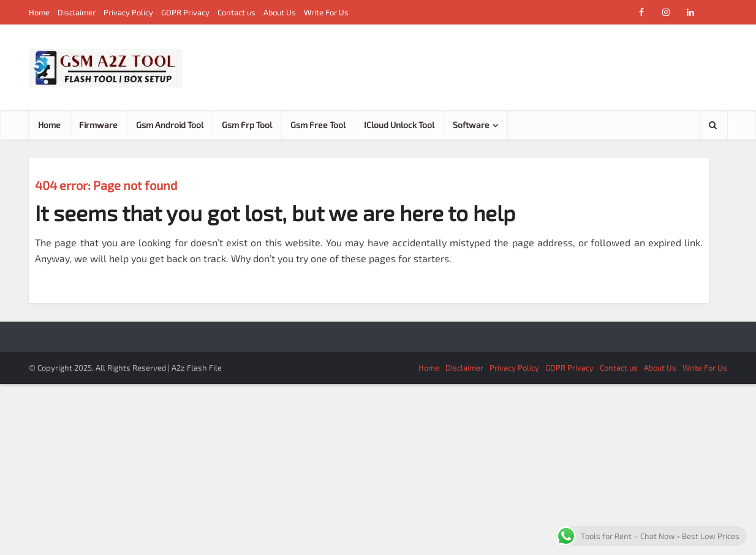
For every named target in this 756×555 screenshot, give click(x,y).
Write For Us (326, 12)
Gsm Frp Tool (247, 125)
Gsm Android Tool (170, 125)
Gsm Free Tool (318, 125)
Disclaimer (77, 12)
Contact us (236, 12)
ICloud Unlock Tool (399, 125)
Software (471, 125)
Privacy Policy (128, 12)
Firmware (98, 125)
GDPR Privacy (185, 12)
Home (39, 12)
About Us (280, 12)
